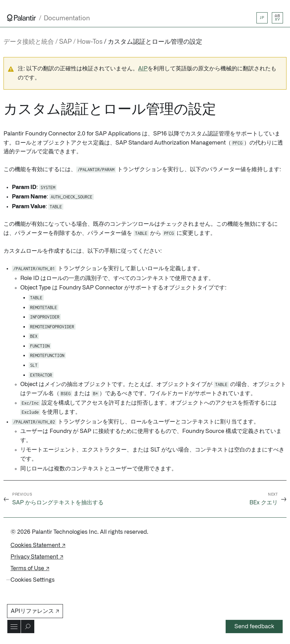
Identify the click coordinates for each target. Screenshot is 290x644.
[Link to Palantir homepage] (22, 18)
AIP (143, 69)
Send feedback (254, 626)
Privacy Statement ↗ (37, 557)
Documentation (67, 18)
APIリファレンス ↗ (35, 611)
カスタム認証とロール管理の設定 (155, 42)
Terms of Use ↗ (30, 568)
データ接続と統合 (29, 42)
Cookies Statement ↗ (38, 545)
